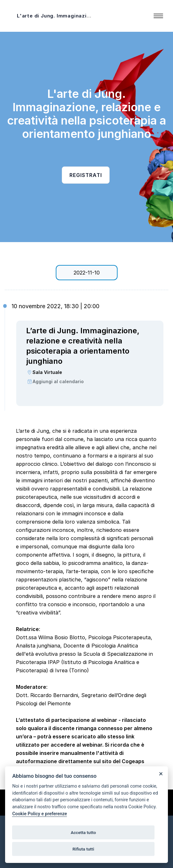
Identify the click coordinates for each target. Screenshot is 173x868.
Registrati (86, 175)
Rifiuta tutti (83, 849)
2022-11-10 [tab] (87, 273)
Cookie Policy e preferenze (40, 814)
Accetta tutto (83, 832)
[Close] (161, 773)
